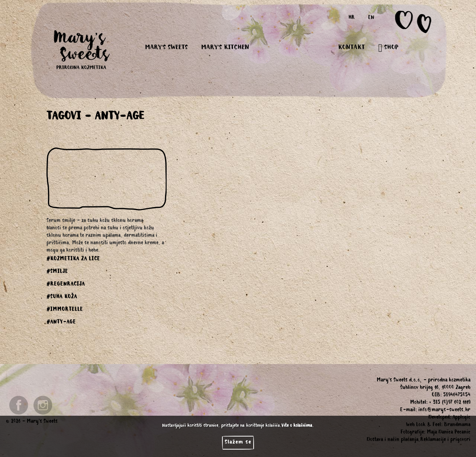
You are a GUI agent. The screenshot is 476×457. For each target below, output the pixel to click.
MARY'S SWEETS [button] (166, 48)
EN (371, 18)
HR (352, 18)
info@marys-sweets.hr (444, 411)
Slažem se (238, 442)
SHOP (388, 48)
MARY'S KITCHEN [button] (225, 48)
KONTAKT (351, 48)
